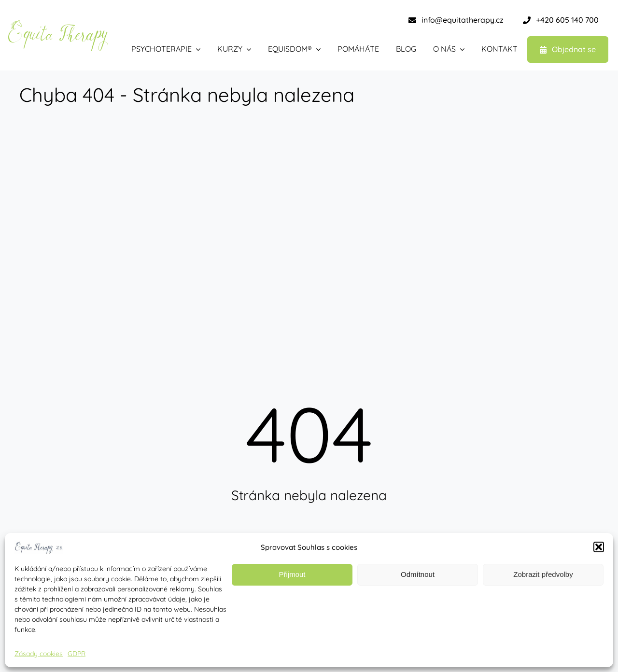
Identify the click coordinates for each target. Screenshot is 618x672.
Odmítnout (418, 574)
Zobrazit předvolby (543, 574)
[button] (599, 547)
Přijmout (292, 574)
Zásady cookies (39, 654)
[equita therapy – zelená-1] (58, 23)
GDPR (77, 654)
